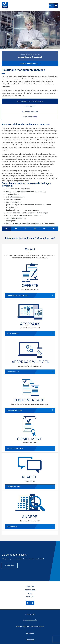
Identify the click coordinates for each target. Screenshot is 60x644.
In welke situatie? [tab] (30, 117)
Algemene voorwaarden (30, 620)
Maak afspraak (30, 334)
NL (51, 6)
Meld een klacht (30, 487)
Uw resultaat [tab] (30, 106)
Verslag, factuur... (30, 410)
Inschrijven (10, 565)
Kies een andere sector (30, 64)
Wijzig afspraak (30, 372)
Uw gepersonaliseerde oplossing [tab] (30, 101)
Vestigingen (30, 590)
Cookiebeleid (30, 633)
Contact (30, 597)
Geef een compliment (30, 449)
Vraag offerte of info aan (30, 295)
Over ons (30, 587)
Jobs (30, 593)
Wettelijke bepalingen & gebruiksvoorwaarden (30, 627)
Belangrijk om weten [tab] (30, 112)
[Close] (57, 53)
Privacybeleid (30, 640)
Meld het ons (30, 527)
